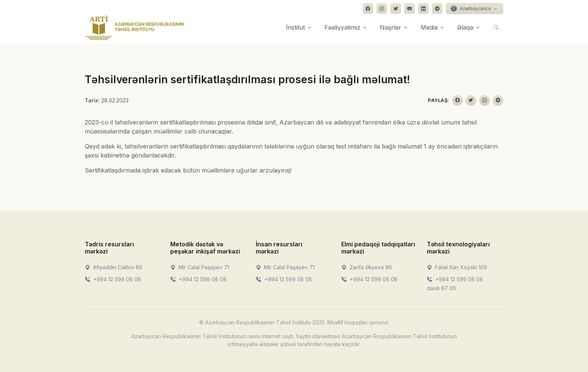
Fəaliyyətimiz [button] (342, 27)
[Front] (135, 27)
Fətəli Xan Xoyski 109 (457, 267)
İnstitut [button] (295, 27)
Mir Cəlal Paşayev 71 (200, 267)
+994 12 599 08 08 (113, 279)
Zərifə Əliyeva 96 (367, 267)
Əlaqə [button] (465, 27)
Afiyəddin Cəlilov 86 (114, 267)
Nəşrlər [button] (391, 27)
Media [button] (429, 27)
